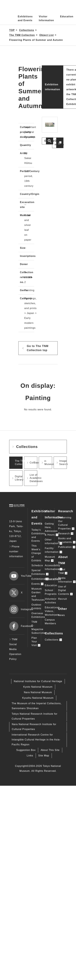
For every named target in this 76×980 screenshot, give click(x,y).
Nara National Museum (38, 692)
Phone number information (16, 551)
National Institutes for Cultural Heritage (38, 681)
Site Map (44, 756)
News (61, 615)
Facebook (17, 626)
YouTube (17, 576)
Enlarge (49, 141)
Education (67, 16)
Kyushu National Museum (38, 698)
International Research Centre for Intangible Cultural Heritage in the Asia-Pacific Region (36, 740)
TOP (12, 30)
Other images (59, 143)
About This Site (50, 750)
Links (30, 756)
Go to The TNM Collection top (38, 348)
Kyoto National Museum (38, 687)
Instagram (17, 609)
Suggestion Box (26, 750)
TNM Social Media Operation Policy (15, 649)
